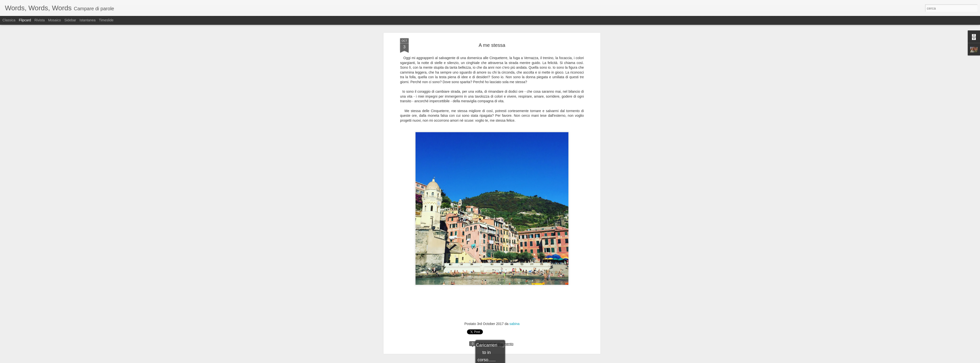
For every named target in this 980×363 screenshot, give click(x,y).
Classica (9, 20)
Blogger (505, 360)
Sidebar (70, 20)
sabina (514, 197)
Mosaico (54, 20)
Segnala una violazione (525, 360)
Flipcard (25, 20)
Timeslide (106, 20)
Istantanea (88, 20)
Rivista (39, 20)
